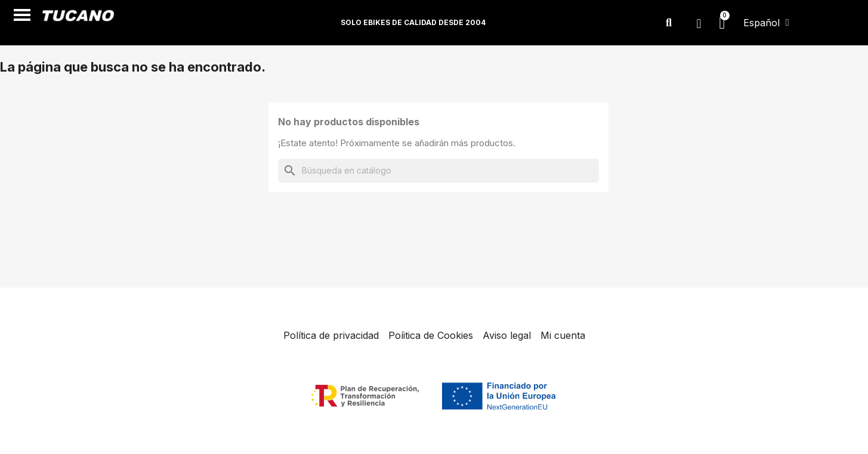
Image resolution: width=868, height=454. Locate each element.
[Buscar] (438, 171)
